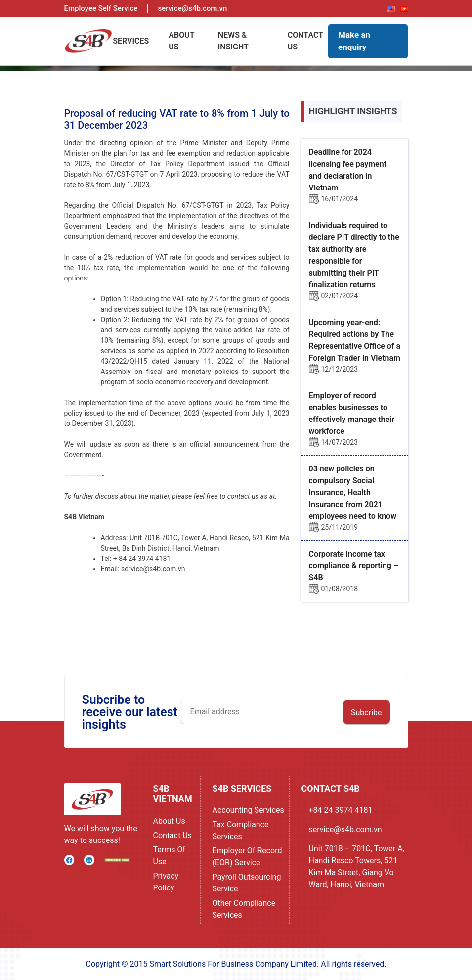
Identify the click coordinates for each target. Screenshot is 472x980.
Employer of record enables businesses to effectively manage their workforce (352, 413)
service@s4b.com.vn (345, 829)
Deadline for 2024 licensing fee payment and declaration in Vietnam (348, 170)
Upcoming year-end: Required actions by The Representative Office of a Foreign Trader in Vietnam (355, 340)
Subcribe (366, 713)
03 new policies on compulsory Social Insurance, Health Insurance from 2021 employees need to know (353, 492)
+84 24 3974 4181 (341, 810)
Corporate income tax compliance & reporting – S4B (354, 566)
